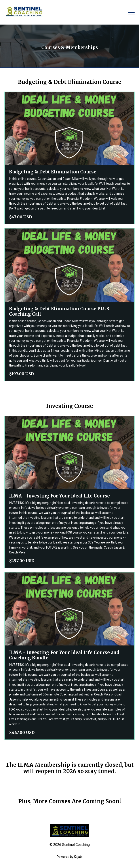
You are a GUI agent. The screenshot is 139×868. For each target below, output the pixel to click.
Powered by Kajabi (70, 857)
